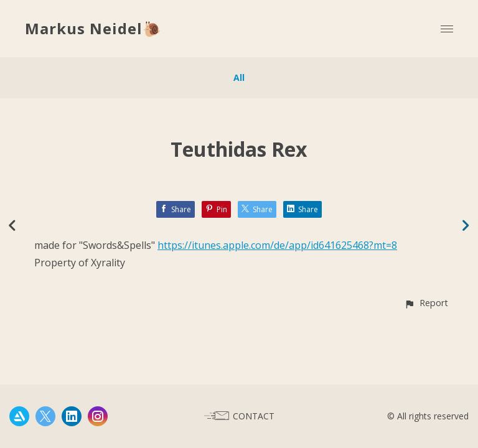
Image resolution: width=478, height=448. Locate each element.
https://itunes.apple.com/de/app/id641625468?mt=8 (277, 245)
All (239, 77)
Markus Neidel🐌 (93, 28)
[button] (426, 303)
